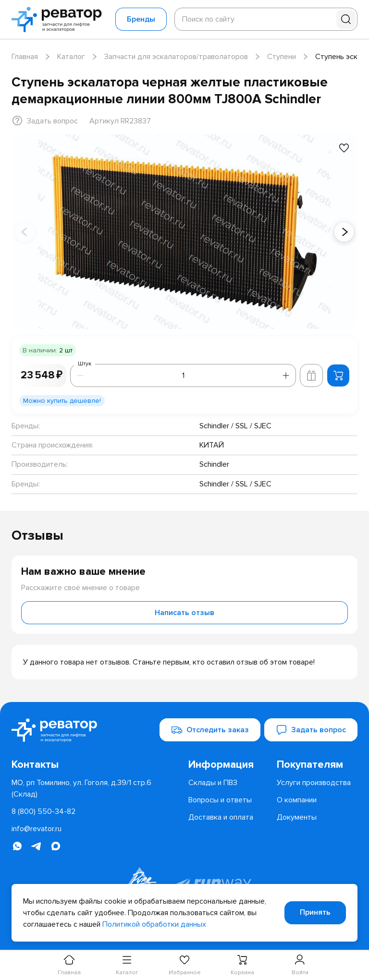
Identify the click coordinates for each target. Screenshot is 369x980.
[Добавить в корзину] (338, 375)
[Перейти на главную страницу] (60, 19)
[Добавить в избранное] (344, 148)
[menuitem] (229, 765)
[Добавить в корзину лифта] (311, 375)
